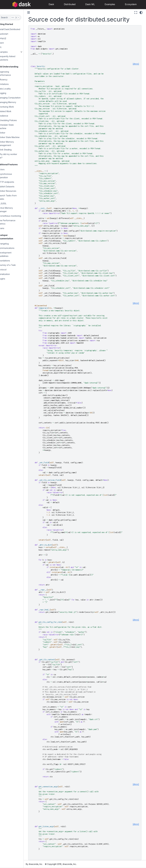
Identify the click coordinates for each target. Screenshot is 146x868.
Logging (8, 93)
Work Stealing (10, 150)
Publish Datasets (12, 187)
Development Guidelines (10, 254)
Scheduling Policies (13, 120)
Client (6, 43)
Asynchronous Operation (11, 176)
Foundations (10, 261)
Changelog (9, 244)
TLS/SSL (8, 203)
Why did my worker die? (13, 156)
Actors (7, 169)
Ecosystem (127, 4)
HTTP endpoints (12, 182)
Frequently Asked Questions (12, 58)
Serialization (9, 274)
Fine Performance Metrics (12, 222)
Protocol (8, 270)
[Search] (15, 18)
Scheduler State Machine (11, 127)
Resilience (9, 116)
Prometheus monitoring (15, 216)
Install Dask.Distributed (15, 29)
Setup (7, 38)
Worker (7, 133)
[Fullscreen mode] (136, 13)
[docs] (136, 64)
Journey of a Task (12, 265)
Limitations (9, 84)
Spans (7, 228)
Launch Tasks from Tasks (13, 197)
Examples (106, 4)
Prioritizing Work (11, 107)
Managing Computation (15, 98)
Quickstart (9, 34)
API (5, 47)
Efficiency (8, 80)
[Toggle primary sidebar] (34, 12)
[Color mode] (141, 13)
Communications (12, 248)
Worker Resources (13, 191)
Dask (47, 4)
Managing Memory (13, 102)
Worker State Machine (14, 137)
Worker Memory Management (11, 144)
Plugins (7, 279)
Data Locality (10, 89)
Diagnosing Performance (10, 73)
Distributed (66, 4)
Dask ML (86, 4)
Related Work (10, 111)
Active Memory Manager (11, 210)
